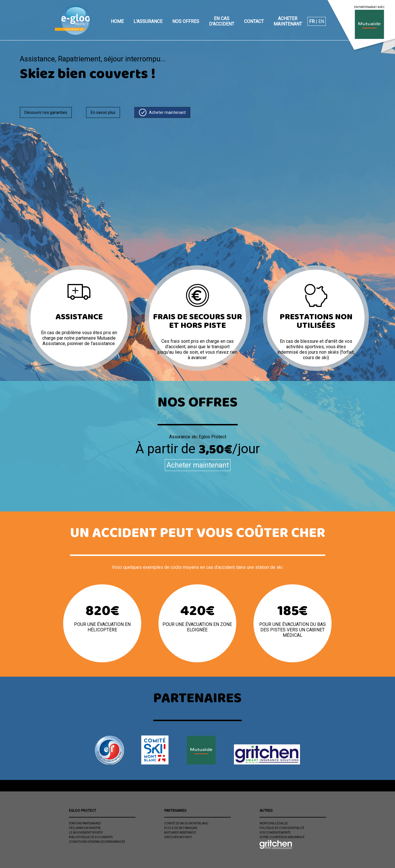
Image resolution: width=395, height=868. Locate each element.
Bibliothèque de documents (91, 837)
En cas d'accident (222, 21)
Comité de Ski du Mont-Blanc (186, 823)
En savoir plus (103, 112)
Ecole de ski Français (181, 828)
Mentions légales (274, 823)
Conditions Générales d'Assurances (97, 842)
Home (117, 21)
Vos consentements (275, 833)
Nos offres (186, 21)
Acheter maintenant (288, 21)
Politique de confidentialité (282, 828)
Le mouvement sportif (86, 833)
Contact (254, 21)
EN (321, 21)
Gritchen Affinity (178, 837)
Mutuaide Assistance (180, 833)
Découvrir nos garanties (46, 112)
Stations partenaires (85, 823)
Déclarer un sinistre (85, 828)
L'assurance (148, 21)
